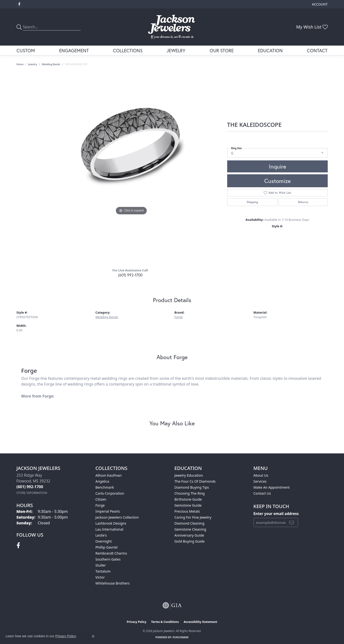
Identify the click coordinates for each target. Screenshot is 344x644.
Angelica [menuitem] (102, 481)
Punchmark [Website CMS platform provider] (181, 637)
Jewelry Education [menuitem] (189, 475)
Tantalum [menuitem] (103, 571)
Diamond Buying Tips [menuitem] (192, 487)
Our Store (222, 50)
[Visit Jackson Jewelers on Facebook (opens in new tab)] (19, 4)
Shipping (252, 202)
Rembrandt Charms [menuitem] (111, 553)
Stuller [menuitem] (101, 565)
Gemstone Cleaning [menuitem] (190, 529)
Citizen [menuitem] (101, 499)
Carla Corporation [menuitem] (110, 493)
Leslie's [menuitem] (101, 535)
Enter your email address (276, 514)
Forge (179, 317)
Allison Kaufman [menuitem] (109, 475)
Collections (128, 50)
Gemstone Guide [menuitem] (188, 505)
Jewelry (176, 50)
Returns (303, 202)
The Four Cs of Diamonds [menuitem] (195, 481)
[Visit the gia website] (172, 605)
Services (260, 481)
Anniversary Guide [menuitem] (189, 535)
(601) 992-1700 (130, 275)
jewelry (33, 64)
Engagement (74, 50)
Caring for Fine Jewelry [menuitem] (193, 517)
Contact (317, 50)
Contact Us (262, 493)
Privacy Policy (137, 622)
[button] (319, 4)
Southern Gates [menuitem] (108, 559)
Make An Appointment (272, 487)
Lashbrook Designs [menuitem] (111, 523)
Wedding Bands (51, 64)
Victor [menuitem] (100, 577)
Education (270, 50)
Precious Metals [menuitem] (187, 511)
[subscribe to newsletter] (292, 522)
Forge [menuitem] (100, 505)
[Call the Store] (30, 487)
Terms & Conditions (165, 622)
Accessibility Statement (200, 622)
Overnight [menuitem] (104, 541)
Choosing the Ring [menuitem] (190, 493)
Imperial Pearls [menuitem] (108, 511)
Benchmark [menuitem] (105, 487)
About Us (261, 475)
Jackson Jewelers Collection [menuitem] (117, 517)
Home (20, 64)
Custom (26, 50)
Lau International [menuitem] (110, 529)
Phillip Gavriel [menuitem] (107, 547)
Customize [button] (277, 181)
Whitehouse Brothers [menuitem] (113, 583)
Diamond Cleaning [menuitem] (189, 523)
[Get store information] (32, 493)
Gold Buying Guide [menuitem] (190, 541)
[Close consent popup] (93, 636)
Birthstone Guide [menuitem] (188, 499)
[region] (131, 168)
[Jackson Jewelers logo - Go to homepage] (172, 27)
